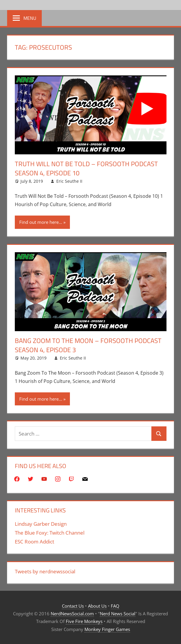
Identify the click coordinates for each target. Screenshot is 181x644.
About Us (97, 606)
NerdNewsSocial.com (72, 614)
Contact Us (73, 606)
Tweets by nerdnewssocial (45, 571)
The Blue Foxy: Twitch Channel (50, 533)
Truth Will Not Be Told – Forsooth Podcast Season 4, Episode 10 (86, 168)
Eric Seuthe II (69, 181)
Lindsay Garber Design (41, 524)
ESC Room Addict (35, 542)
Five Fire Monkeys (84, 621)
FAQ (115, 606)
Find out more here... (41, 222)
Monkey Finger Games (107, 629)
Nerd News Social (118, 614)
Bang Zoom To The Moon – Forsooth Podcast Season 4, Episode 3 (88, 345)
